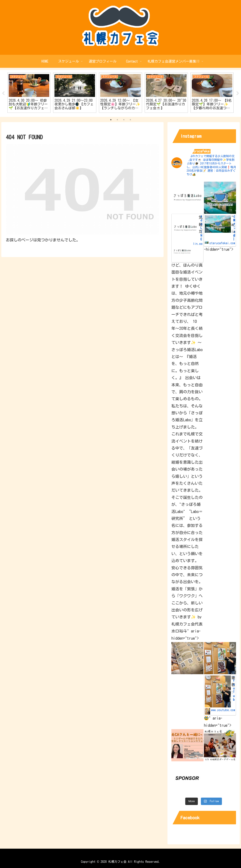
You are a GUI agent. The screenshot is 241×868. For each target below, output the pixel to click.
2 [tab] (117, 120)
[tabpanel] (29, 93)
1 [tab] (111, 120)
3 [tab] (124, 120)
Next (238, 93)
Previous (3, 93)
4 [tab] (130, 120)
